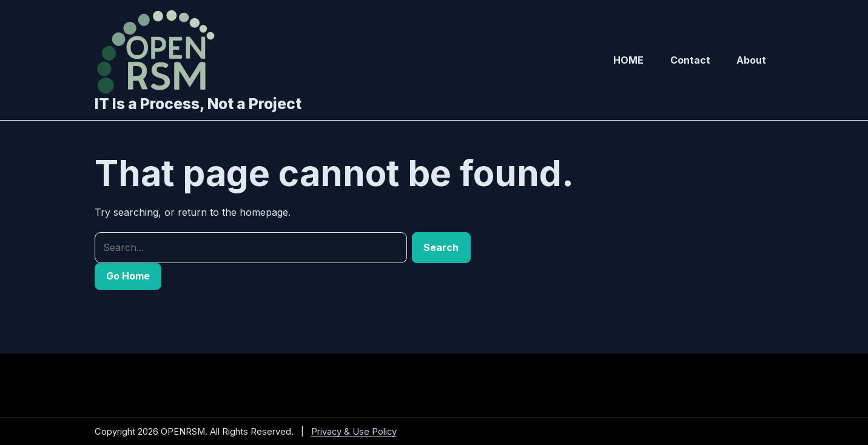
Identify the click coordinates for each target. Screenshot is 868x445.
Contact (690, 60)
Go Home (128, 276)
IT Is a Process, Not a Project (198, 104)
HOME (628, 60)
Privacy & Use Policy (354, 432)
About (751, 60)
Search (441, 247)
